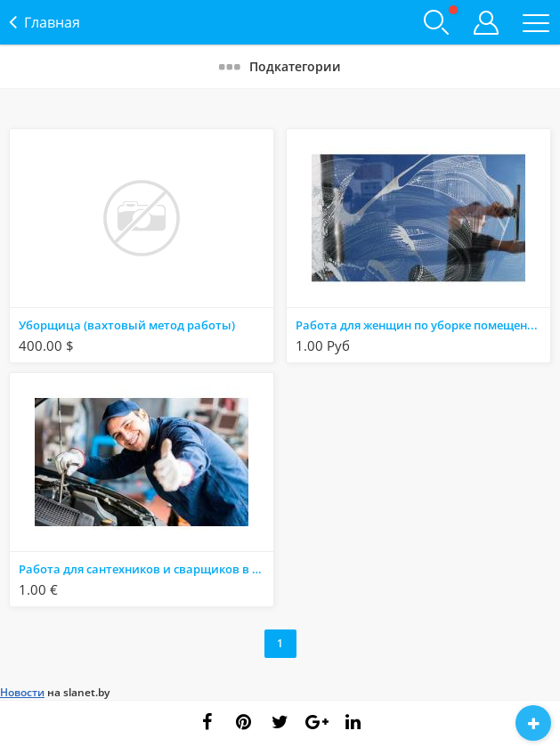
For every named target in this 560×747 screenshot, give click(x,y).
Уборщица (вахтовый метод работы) (127, 325)
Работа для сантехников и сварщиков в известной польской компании (146, 569)
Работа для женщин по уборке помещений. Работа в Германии (423, 325)
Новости (22, 692)
